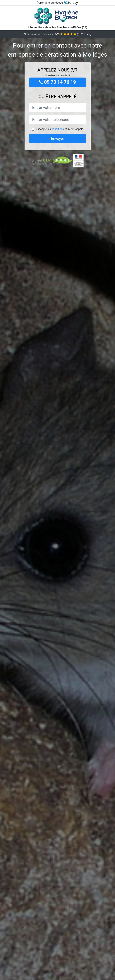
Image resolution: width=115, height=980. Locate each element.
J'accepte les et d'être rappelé (59, 129)
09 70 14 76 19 (57, 82)
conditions (58, 129)
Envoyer (58, 138)
